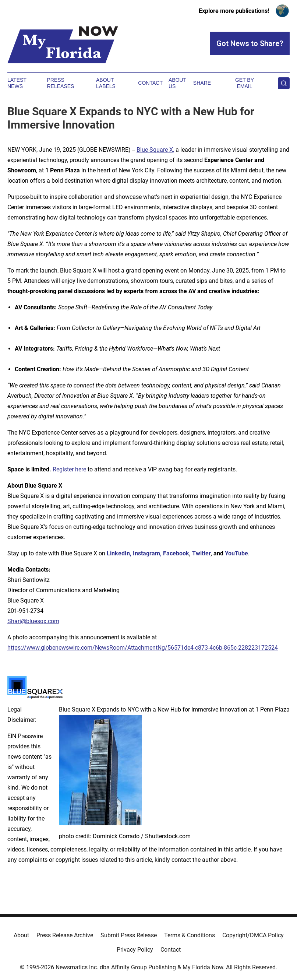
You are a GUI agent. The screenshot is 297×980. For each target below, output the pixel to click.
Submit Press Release (129, 935)
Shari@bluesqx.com (33, 621)
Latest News (17, 83)
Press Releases (60, 83)
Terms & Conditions (190, 935)
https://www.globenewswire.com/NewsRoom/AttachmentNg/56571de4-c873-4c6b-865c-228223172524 (143, 648)
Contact (150, 83)
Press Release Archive (65, 935)
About (21, 935)
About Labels (106, 83)
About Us (177, 83)
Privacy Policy (135, 950)
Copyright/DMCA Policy (253, 935)
